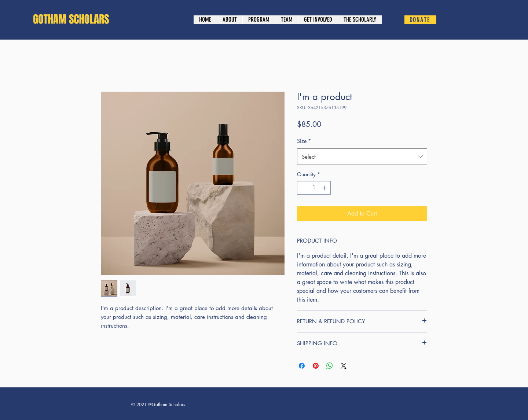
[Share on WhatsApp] (330, 366)
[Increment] (325, 188)
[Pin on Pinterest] (316, 366)
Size (304, 141)
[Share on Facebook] (302, 366)
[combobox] (362, 157)
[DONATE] (420, 20)
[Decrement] (303, 188)
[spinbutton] (314, 188)
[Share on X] (344, 366)
